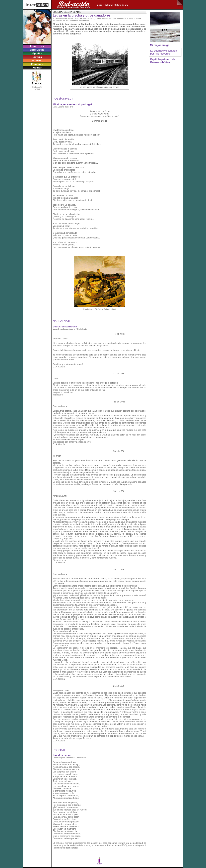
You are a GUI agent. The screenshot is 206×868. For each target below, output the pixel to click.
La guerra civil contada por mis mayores (164, 52)
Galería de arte (121, 5)
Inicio (99, 5)
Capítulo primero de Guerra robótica (163, 61)
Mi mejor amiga (160, 45)
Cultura (108, 5)
